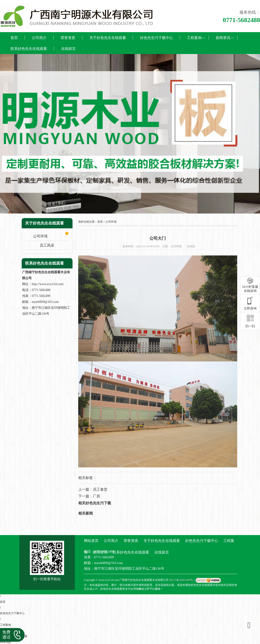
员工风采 (47, 245)
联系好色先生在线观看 (29, 49)
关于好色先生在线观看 (108, 38)
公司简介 (39, 38)
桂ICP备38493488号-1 (182, 580)
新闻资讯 (223, 38)
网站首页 (91, 541)
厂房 (96, 496)
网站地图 (5, 642)
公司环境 (40, 236)
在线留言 (68, 49)
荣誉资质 (68, 38)
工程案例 (194, 38)
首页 (14, 38)
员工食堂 (100, 489)
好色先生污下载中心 (156, 38)
